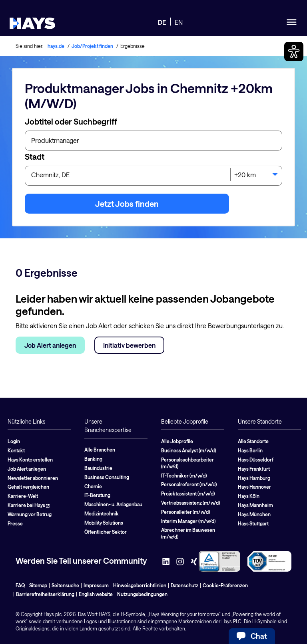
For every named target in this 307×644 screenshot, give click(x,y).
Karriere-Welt (23, 496)
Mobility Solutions (104, 523)
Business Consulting (107, 477)
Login (14, 441)
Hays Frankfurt (254, 469)
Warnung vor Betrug (30, 514)
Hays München (254, 514)
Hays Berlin (250, 450)
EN (179, 22)
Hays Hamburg (254, 478)
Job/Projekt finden (92, 46)
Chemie (93, 486)
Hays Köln (249, 496)
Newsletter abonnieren (33, 478)
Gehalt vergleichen (28, 487)
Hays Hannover (254, 487)
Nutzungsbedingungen (142, 594)
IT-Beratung (97, 495)
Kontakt (16, 450)
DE (162, 22)
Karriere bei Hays (29, 505)
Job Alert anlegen (50, 345)
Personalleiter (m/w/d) (185, 512)
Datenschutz (184, 585)
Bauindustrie (98, 468)
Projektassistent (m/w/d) (188, 493)
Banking (93, 459)
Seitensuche (65, 585)
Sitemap (38, 585)
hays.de (56, 46)
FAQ (20, 585)
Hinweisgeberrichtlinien (140, 585)
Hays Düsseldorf (256, 460)
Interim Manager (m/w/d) (188, 521)
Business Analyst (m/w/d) (188, 450)
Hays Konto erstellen (30, 460)
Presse (15, 523)
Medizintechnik (102, 513)
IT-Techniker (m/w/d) (184, 476)
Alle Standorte (253, 441)
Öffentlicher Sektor (106, 532)
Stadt (35, 157)
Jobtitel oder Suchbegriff (71, 121)
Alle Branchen (100, 450)
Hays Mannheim (255, 505)
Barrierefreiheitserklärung (45, 594)
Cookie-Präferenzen (225, 585)
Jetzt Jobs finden (127, 204)
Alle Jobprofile (177, 441)
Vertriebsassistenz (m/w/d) (190, 503)
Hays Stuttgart (253, 523)
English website (96, 594)
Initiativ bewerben (129, 345)
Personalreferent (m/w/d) (189, 484)
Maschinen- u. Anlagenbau (113, 504)
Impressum (96, 585)
